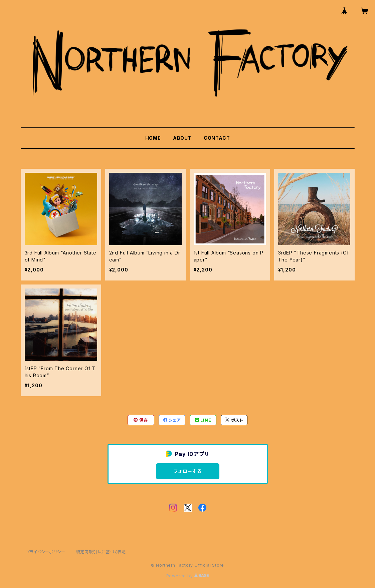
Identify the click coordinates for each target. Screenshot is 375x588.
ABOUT (182, 138)
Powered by (188, 576)
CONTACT (217, 138)
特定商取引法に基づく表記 (101, 552)
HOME (153, 138)
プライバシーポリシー (46, 552)
